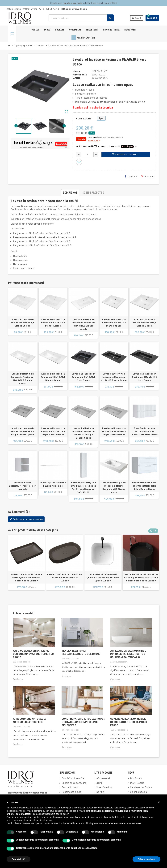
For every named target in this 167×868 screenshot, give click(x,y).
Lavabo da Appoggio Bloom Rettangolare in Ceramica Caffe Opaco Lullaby (26, 577)
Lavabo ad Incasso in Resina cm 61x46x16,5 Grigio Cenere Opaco (23, 431)
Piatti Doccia (137, 783)
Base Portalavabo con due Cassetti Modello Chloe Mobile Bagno (144, 486)
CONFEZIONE (84, 118)
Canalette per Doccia (141, 787)
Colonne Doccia (138, 792)
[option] (26, 564)
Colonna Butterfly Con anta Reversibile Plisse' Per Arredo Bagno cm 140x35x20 (84, 487)
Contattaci (30, 9)
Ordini (99, 783)
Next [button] (156, 529)
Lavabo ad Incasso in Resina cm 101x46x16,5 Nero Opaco (144, 377)
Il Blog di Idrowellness (74, 9)
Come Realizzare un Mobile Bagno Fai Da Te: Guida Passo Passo (129, 722)
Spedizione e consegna (74, 783)
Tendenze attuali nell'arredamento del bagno (81, 652)
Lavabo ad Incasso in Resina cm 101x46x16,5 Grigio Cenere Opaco (114, 431)
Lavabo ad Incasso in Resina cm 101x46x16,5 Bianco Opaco (53, 377)
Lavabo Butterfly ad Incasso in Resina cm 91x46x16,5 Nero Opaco (114, 377)
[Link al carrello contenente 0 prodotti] (152, 18)
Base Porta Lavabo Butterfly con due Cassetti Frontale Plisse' (144, 431)
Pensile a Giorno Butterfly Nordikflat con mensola (23, 486)
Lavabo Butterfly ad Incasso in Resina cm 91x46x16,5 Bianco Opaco (23, 378)
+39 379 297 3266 (49, 9)
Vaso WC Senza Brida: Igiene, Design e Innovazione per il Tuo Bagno (33, 654)
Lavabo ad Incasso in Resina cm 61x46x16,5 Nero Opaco (83, 377)
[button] (159, 802)
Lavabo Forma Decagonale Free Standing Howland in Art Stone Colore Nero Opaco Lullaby (141, 577)
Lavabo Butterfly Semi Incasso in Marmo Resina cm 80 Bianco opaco (114, 487)
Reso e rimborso (71, 787)
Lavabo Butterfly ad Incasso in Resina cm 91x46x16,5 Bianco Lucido (84, 324)
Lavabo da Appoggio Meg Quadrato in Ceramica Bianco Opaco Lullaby (103, 577)
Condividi (131, 176)
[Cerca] (81, 18)
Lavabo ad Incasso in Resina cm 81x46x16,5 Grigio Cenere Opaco (53, 431)
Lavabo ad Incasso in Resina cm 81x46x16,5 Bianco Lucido (53, 322)
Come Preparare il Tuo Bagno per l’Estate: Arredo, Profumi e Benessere (83, 722)
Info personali (103, 778)
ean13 (77, 78)
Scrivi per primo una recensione (26, 519)
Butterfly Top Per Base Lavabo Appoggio (53, 484)
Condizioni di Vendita (73, 778)
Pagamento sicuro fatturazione (70, 793)
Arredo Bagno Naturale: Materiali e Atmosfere (29, 720)
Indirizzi (100, 792)
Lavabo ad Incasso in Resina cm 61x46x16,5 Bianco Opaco (114, 322)
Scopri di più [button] (19, 859)
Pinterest (148, 176)
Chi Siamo (14, 9)
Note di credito (104, 787)
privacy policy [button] (126, 808)
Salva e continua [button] (146, 859)
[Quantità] (87, 154)
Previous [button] (151, 529)
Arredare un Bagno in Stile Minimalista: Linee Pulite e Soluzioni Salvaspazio (128, 654)
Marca (76, 71)
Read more (18, 679)
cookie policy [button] (62, 814)
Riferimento (80, 74)
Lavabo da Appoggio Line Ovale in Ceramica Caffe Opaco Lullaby (65, 577)
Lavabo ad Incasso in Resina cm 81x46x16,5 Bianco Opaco (144, 322)
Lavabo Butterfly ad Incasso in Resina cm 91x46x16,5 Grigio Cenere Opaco (84, 433)
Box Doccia (136, 778)
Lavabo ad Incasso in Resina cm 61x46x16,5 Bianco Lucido (23, 322)
